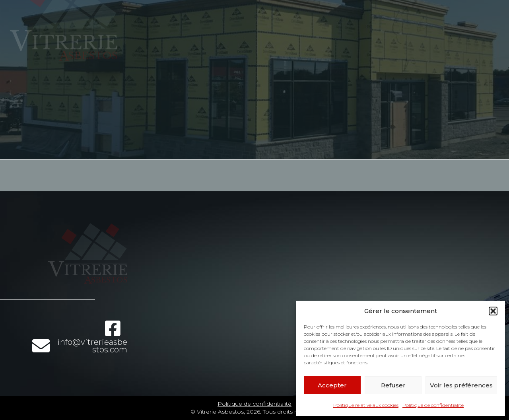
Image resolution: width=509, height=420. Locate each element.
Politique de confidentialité (433, 405)
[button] (493, 311)
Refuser (393, 385)
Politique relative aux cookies (366, 405)
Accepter (332, 385)
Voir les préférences (461, 385)
